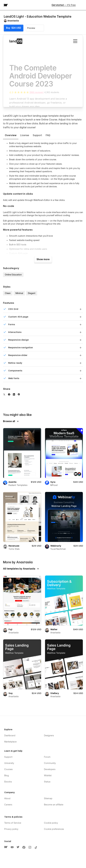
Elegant (32, 293)
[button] (82, 5)
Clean (8, 293)
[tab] (11, 136)
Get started (64, 5)
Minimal (19, 293)
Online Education (13, 275)
